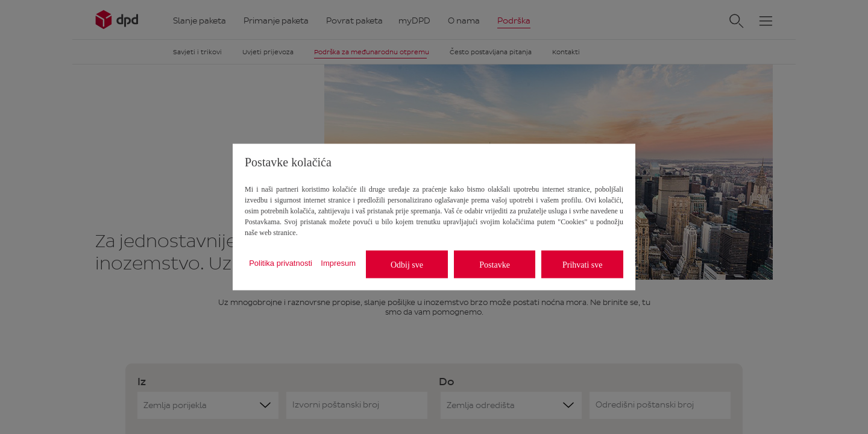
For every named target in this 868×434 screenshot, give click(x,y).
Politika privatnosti (281, 263)
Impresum (338, 263)
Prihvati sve (583, 264)
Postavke (495, 264)
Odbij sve (407, 264)
